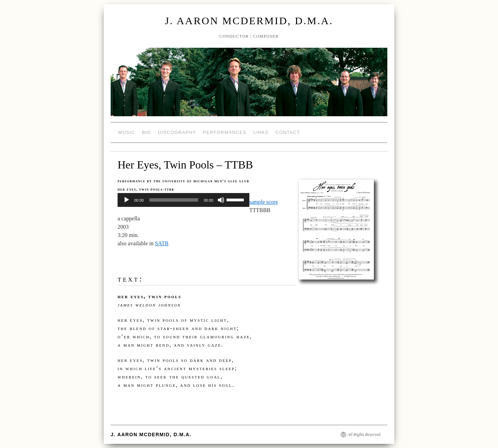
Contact (288, 132)
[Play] (127, 200)
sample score (264, 202)
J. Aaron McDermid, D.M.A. (249, 21)
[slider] (174, 200)
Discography (177, 132)
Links (261, 132)
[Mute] (221, 200)
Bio (146, 132)
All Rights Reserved (364, 435)
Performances (225, 132)
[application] (183, 200)
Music (127, 132)
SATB (162, 243)
